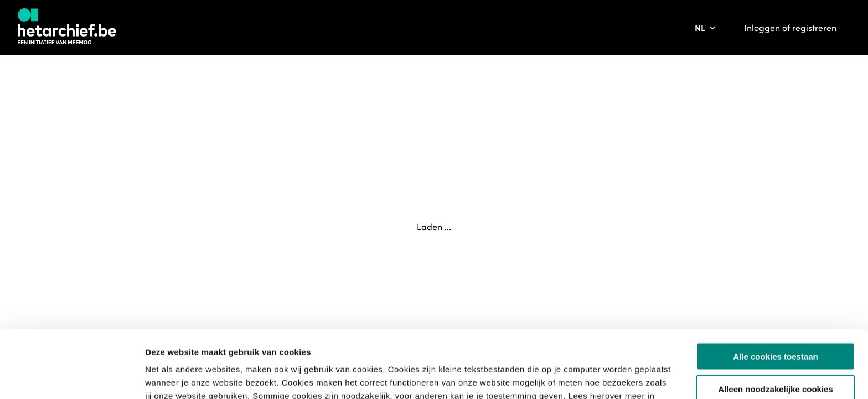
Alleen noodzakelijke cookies (776, 321)
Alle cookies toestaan (775, 288)
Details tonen (598, 377)
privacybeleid (301, 341)
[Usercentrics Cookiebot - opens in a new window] (72, 377)
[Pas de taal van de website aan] (706, 28)
